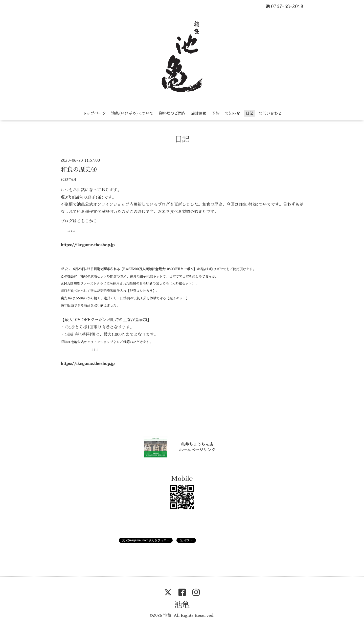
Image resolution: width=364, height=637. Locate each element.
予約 (216, 113)
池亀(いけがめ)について (132, 113)
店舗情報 (199, 113)
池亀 (182, 605)
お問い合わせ (270, 113)
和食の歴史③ (79, 170)
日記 (249, 113)
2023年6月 (69, 180)
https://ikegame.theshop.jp (88, 245)
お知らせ (233, 113)
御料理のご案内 (172, 113)
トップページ (94, 113)
